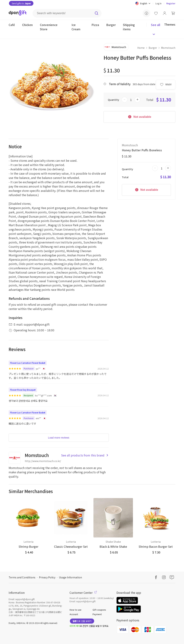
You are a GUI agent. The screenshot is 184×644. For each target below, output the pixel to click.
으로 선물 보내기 (82, 621)
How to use (75, 610)
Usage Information (70, 577)
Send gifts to (21, 3)
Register (171, 3)
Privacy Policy (47, 577)
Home (141, 48)
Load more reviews (59, 438)
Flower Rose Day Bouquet (23, 390)
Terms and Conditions (22, 577)
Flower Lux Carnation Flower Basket (28, 363)
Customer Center (83, 593)
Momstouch (168, 48)
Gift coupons (99, 610)
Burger (153, 48)
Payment (97, 614)
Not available (139, 117)
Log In (158, 3)
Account (74, 614)
